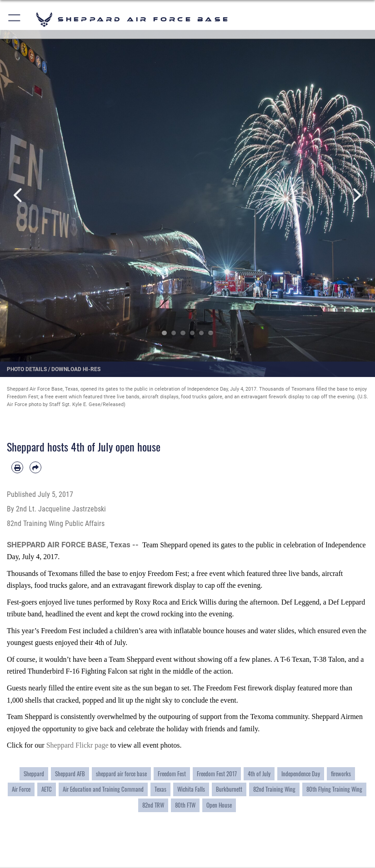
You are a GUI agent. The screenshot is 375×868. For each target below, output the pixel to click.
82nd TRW (153, 805)
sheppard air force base (121, 774)
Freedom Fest (172, 774)
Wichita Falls (191, 789)
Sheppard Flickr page (78, 745)
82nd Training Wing (274, 789)
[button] (15, 19)
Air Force (21, 789)
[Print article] (17, 467)
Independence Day (301, 774)
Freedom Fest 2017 (217, 774)
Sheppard (34, 774)
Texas (160, 789)
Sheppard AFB (70, 774)
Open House (219, 805)
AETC (47, 789)
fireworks (341, 774)
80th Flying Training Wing (334, 789)
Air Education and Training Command (103, 789)
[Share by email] (35, 467)
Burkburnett (229, 789)
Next (357, 196)
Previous (19, 196)
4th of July (259, 774)
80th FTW (185, 805)
